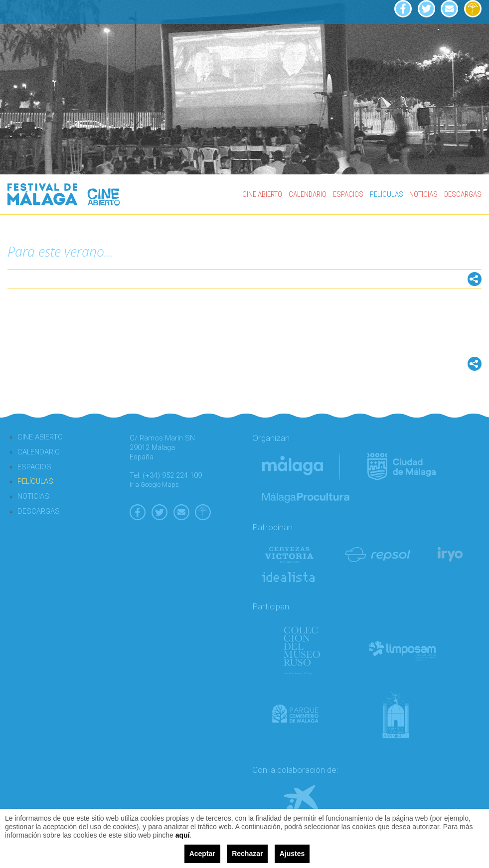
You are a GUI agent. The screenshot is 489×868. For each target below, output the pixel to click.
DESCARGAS (463, 194)
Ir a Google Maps (154, 485)
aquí (183, 835)
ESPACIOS (348, 194)
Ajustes (292, 854)
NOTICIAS (423, 194)
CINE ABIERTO (262, 194)
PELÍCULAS (387, 194)
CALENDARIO (308, 194)
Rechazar (247, 854)
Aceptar (202, 854)
